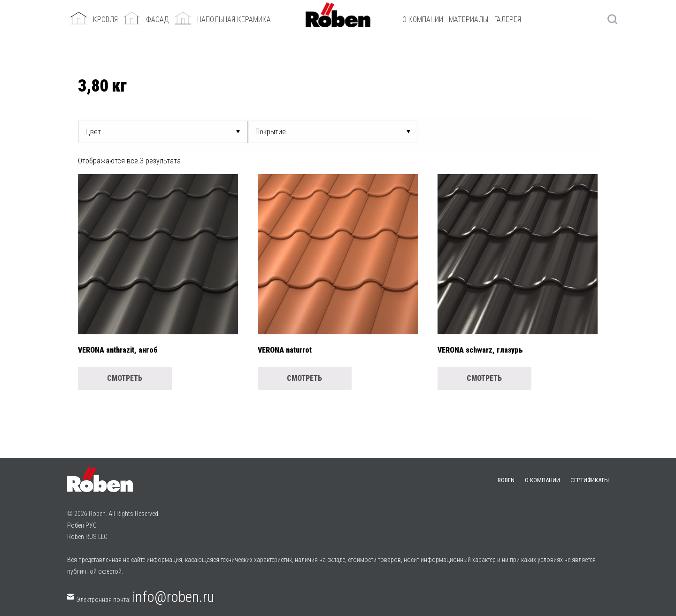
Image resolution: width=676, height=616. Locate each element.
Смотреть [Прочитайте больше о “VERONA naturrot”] (304, 378)
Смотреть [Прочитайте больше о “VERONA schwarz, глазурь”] (484, 378)
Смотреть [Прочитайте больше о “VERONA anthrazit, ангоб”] (125, 378)
